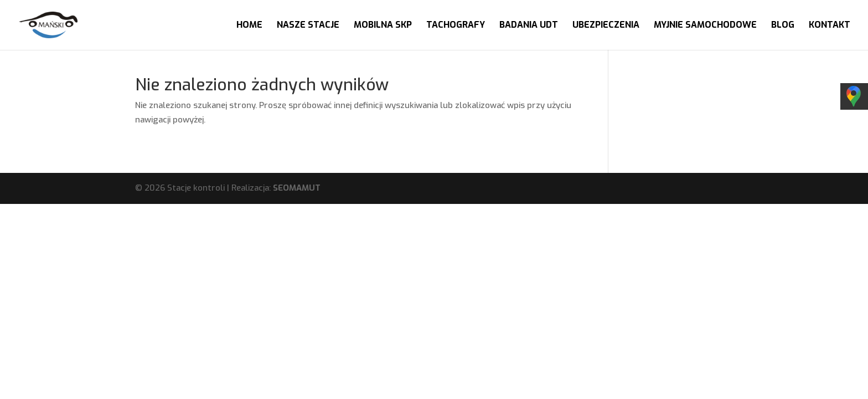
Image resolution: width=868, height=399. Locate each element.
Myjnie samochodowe (705, 26)
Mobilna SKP (383, 26)
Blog (783, 26)
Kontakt (830, 26)
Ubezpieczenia (606, 26)
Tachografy (456, 26)
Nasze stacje (308, 26)
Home (249, 26)
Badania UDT (529, 26)
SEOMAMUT (297, 188)
